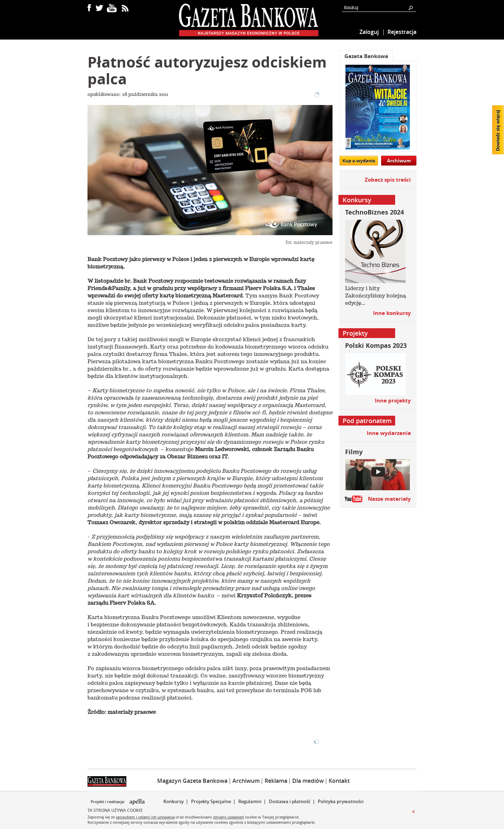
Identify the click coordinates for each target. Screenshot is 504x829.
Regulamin (250, 801)
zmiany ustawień (229, 817)
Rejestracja (402, 32)
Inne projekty (393, 401)
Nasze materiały (389, 499)
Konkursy (174, 801)
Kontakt (339, 781)
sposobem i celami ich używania (145, 817)
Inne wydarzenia (389, 433)
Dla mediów (308, 781)
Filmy (354, 452)
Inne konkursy (392, 313)
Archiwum (399, 161)
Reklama (276, 781)
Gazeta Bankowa (366, 56)
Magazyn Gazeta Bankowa (192, 781)
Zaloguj (369, 32)
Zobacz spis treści (388, 180)
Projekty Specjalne (211, 801)
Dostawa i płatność (290, 801)
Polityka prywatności (341, 801)
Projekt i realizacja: (108, 802)
